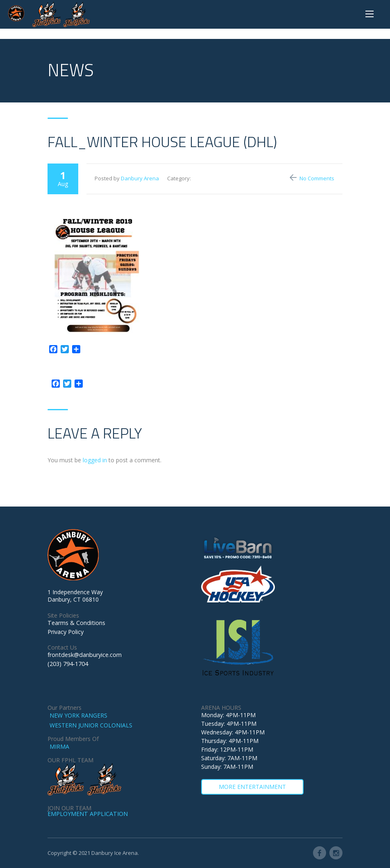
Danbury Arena (140, 178)
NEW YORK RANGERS (78, 715)
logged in (95, 460)
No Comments (317, 178)
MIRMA (59, 746)
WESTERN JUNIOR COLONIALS (91, 725)
